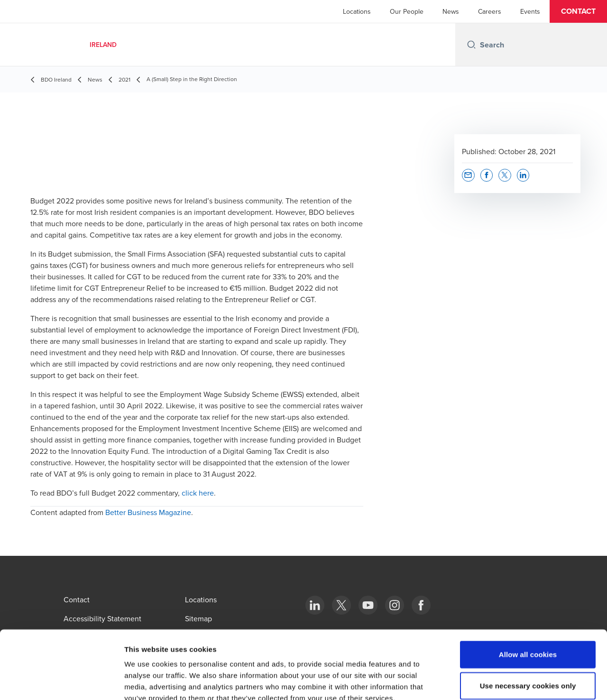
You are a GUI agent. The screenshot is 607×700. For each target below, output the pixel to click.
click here (198, 493)
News (451, 11)
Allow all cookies (528, 599)
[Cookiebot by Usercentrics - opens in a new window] (61, 682)
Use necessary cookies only (528, 631)
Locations (357, 11)
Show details (498, 681)
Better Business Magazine (148, 512)
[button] (578, 11)
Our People (407, 11)
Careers (490, 11)
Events (530, 11)
